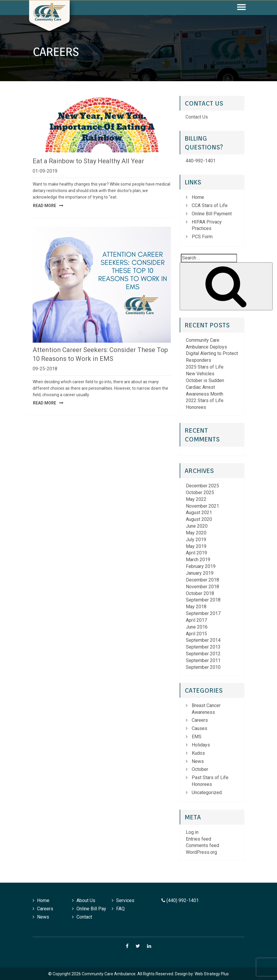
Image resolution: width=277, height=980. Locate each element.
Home (198, 197)
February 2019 (201, 566)
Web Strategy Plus (212, 974)
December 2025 (202, 486)
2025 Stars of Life (205, 367)
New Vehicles (200, 374)
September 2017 (203, 613)
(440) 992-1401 (180, 900)
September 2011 (203, 660)
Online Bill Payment (212, 214)
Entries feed (198, 839)
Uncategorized (207, 792)
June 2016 (197, 627)
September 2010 (203, 667)
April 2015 (196, 634)
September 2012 (203, 654)
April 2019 (196, 553)
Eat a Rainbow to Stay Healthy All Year (88, 161)
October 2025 (200, 492)
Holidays (201, 745)
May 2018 (196, 607)
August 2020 (199, 519)
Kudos (198, 753)
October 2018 (200, 593)
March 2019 (198, 560)
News (198, 761)
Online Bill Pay (91, 909)
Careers (200, 720)
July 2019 (196, 540)
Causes (200, 728)
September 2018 (203, 600)
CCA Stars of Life (210, 205)
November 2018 (202, 587)
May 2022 (196, 499)
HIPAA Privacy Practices (207, 225)
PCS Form (202, 237)
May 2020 (196, 533)
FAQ (120, 909)
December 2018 (202, 580)
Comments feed (202, 845)
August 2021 (199, 512)
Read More (45, 206)
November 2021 (202, 506)
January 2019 (200, 573)
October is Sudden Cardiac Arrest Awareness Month (205, 387)
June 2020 (197, 526)
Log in (192, 832)
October (200, 769)
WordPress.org (201, 852)
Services (125, 900)
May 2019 (196, 546)
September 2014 (203, 640)
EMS (197, 737)
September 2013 (203, 647)
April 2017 (196, 620)
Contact (84, 917)
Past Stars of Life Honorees (210, 781)
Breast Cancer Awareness (206, 709)
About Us (86, 900)
